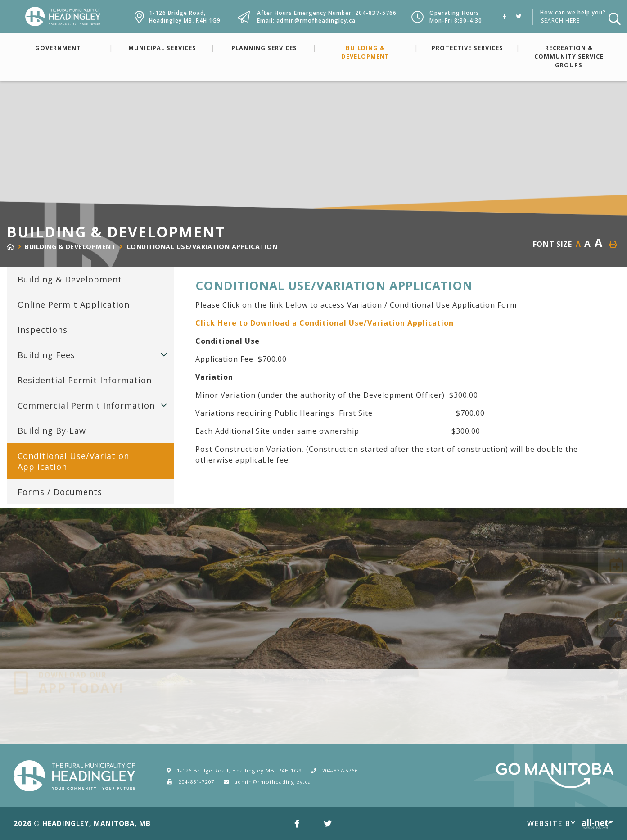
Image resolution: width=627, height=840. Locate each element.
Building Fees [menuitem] (46, 355)
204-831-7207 (196, 782)
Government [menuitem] (58, 48)
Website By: (570, 823)
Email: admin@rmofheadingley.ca (306, 20)
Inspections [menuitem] (43, 330)
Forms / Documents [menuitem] (60, 492)
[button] (164, 354)
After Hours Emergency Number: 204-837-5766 (327, 13)
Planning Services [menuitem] (264, 48)
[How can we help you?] (571, 20)
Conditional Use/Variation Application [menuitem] (73, 461)
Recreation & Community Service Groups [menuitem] (569, 56)
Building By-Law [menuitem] (52, 431)
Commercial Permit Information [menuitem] (86, 405)
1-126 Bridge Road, (185, 17)
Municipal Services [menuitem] (162, 48)
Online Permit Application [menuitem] (74, 304)
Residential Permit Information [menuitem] (85, 380)
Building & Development (70, 247)
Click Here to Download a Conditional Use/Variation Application (325, 323)
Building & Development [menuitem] (365, 52)
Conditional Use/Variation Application (202, 247)
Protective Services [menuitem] (467, 48)
